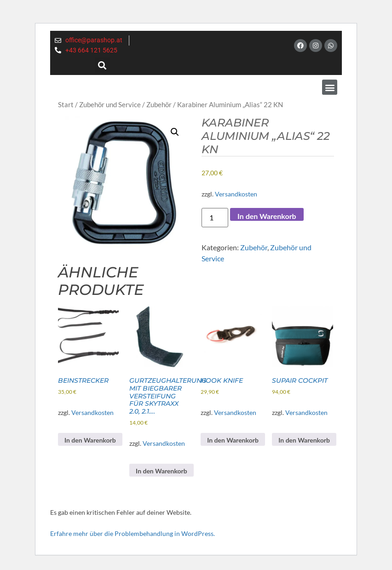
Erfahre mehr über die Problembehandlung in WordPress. (133, 533)
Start (66, 104)
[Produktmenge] (215, 218)
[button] (102, 65)
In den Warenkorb (267, 216)
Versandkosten (236, 194)
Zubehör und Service (110, 104)
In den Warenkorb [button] (90, 440)
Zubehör (159, 104)
